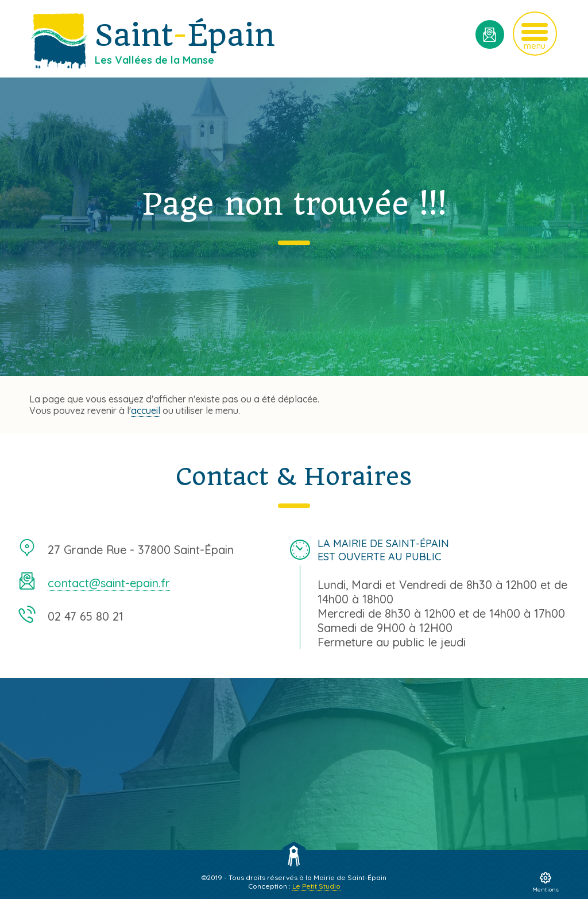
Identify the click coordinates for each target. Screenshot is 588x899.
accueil (146, 410)
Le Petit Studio (316, 886)
